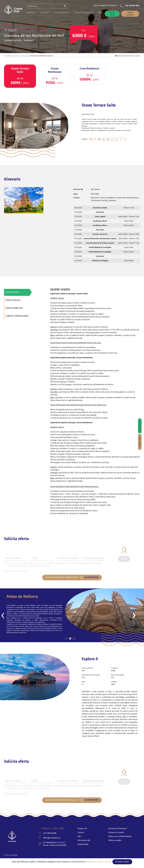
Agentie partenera (130, 14)
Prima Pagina (8, 56)
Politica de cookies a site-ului (99, 862)
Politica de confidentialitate (120, 836)
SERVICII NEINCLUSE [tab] (14, 308)
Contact (81, 832)
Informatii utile (84, 840)
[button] (66, 639)
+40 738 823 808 (132, 6)
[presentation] (3, 615)
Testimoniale (83, 844)
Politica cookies (115, 840)
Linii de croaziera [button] (62, 12)
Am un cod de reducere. (17, 571)
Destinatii (44, 12)
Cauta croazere (140, 442)
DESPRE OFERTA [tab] (12, 292)
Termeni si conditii (116, 832)
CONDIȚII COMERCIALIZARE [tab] (17, 316)
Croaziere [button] (30, 12)
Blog (99, 12)
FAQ (79, 836)
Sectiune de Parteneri (117, 829)
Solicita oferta (112, 14)
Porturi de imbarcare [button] (83, 12)
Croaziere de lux (18, 56)
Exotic (26, 56)
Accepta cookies (122, 862)
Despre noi (82, 829)
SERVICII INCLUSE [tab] (13, 300)
